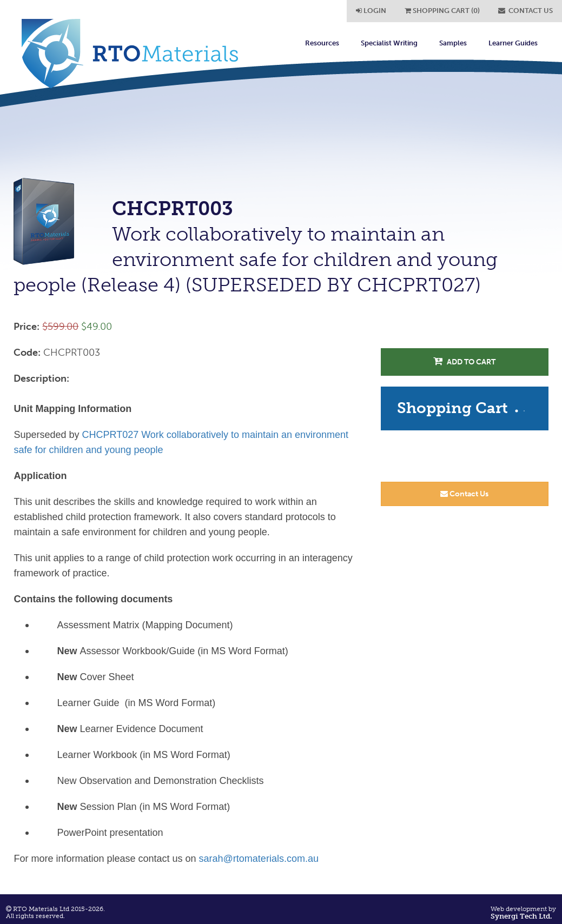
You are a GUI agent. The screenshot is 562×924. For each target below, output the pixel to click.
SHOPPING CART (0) (442, 11)
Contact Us (464, 494)
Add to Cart (464, 361)
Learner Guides (513, 43)
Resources (322, 43)
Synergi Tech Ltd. (521, 916)
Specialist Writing (389, 43)
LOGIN (371, 11)
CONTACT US (525, 11)
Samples (453, 43)
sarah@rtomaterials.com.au (259, 859)
